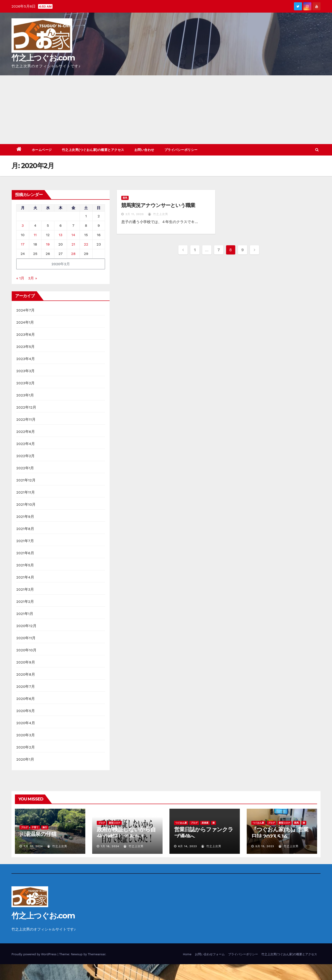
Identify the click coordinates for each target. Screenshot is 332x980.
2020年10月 (26, 650)
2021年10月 (26, 504)
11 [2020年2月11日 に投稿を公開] (35, 235)
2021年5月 (25, 565)
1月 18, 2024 (110, 846)
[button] (317, 150)
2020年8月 (26, 674)
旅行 (45, 827)
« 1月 (20, 278)
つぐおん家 (181, 823)
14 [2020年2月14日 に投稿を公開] (73, 235)
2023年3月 (26, 371)
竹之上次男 (158, 214)
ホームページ (42, 150)
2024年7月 (25, 310)
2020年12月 (26, 626)
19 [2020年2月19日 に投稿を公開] (48, 244)
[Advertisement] (166, 110)
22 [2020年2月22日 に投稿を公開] (86, 244)
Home (187, 954)
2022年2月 (26, 456)
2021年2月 (25, 602)
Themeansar (97, 954)
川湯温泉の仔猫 (38, 834)
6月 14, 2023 (188, 846)
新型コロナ (115, 823)
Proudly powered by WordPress (35, 954)
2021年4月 (25, 577)
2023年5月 (26, 347)
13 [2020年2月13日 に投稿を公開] (61, 235)
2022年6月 (26, 432)
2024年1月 (25, 322)
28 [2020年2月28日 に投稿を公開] (73, 254)
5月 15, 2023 (265, 846)
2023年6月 (26, 334)
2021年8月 (25, 529)
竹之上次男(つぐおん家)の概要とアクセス (93, 150)
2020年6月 (26, 699)
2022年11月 (26, 419)
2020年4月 (26, 723)
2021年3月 (25, 589)
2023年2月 (26, 383)
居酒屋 (205, 823)
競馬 (125, 198)
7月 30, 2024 (33, 846)
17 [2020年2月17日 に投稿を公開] (23, 244)
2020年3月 (26, 735)
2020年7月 (26, 687)
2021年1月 (25, 614)
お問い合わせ (144, 150)
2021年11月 (26, 492)
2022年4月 (26, 444)
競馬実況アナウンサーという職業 (158, 205)
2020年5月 (26, 711)
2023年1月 (25, 395)
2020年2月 (26, 747)
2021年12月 (26, 480)
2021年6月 (25, 553)
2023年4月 (26, 359)
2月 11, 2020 (135, 214)
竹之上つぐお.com (43, 58)
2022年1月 (25, 468)
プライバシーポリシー (181, 150)
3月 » (33, 278)
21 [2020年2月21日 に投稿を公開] (73, 244)
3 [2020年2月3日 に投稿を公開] (23, 225)
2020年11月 (26, 638)
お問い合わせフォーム (210, 954)
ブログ (24, 827)
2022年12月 (26, 407)
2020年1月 (25, 759)
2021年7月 (25, 541)
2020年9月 (26, 662)
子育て (35, 827)
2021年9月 (25, 517)
